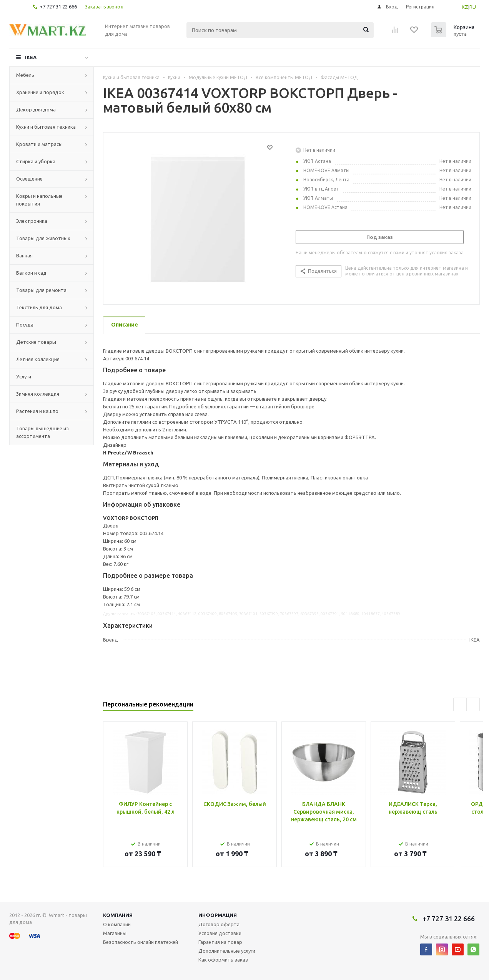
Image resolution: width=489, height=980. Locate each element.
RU (473, 7)
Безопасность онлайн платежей (141, 942)
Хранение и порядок (40, 92)
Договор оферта (219, 924)
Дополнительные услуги (227, 951)
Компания (118, 915)
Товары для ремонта (41, 290)
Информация (218, 915)
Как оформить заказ (223, 960)
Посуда (25, 325)
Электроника (32, 221)
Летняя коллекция (38, 359)
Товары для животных (43, 238)
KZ (465, 7)
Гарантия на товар (220, 942)
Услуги (24, 376)
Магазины (115, 933)
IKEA (31, 57)
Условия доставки (220, 933)
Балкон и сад (31, 273)
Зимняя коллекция (38, 394)
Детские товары (36, 342)
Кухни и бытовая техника (46, 127)
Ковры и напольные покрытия (39, 200)
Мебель (25, 75)
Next (473, 704)
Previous (460, 704)
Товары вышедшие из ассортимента (42, 432)
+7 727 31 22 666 (58, 7)
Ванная (24, 255)
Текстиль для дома (39, 307)
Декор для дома (36, 109)
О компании (117, 924)
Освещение (29, 179)
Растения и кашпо (37, 411)
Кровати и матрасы (39, 144)
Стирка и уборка (36, 161)
